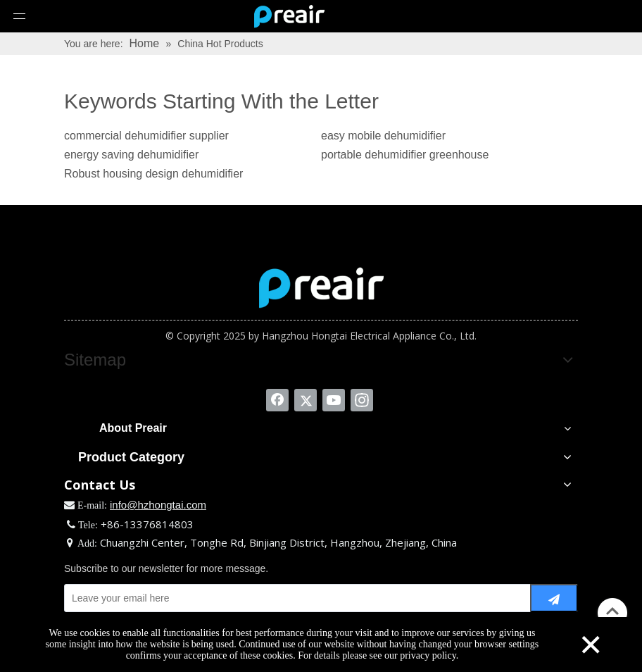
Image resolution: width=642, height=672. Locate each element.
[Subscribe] (554, 598)
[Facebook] (277, 400)
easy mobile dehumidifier (383, 136)
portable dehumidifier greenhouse (405, 155)
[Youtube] (334, 400)
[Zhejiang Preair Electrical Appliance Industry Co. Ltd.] (321, 287)
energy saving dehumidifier (131, 155)
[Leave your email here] (294, 598)
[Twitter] (306, 400)
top (612, 611)
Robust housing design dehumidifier (153, 174)
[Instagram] (362, 400)
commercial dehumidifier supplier (146, 136)
